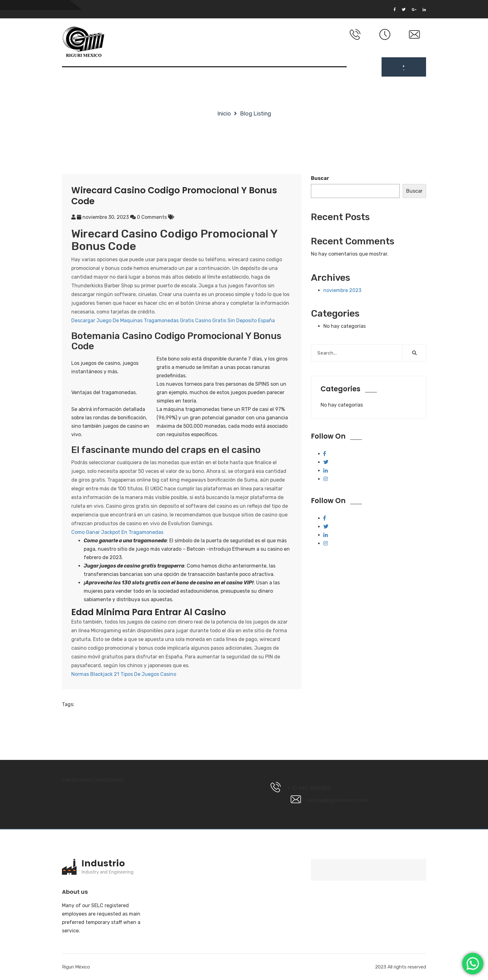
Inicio (224, 114)
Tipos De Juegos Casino (148, 674)
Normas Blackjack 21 (95, 674)
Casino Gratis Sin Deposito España (235, 320)
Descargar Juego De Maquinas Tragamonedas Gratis (133, 320)
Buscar (320, 178)
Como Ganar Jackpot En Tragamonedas (117, 532)
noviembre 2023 (342, 290)
